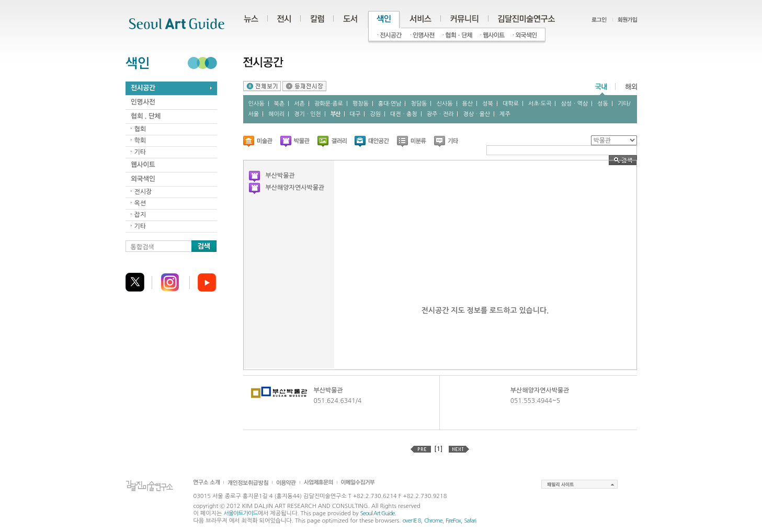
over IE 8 (412, 521)
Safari (470, 521)
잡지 (140, 215)
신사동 (444, 104)
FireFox (453, 521)
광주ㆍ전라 (440, 114)
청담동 (419, 104)
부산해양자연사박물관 (295, 188)
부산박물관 (280, 176)
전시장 (143, 192)
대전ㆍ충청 (404, 114)
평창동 (361, 104)
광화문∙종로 (329, 104)
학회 (140, 141)
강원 (375, 114)
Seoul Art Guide (378, 513)
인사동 (257, 104)
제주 (505, 114)
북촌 (280, 104)
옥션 (140, 203)
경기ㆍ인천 (308, 114)
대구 (355, 114)
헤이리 (276, 114)
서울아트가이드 (240, 513)
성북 (488, 104)
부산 (335, 114)
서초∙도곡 (540, 104)
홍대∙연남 (390, 104)
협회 (140, 129)
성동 (603, 104)
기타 (140, 152)
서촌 (299, 104)
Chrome (433, 521)
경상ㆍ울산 (476, 114)
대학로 (511, 104)
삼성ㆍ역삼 (574, 104)
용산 (468, 104)
